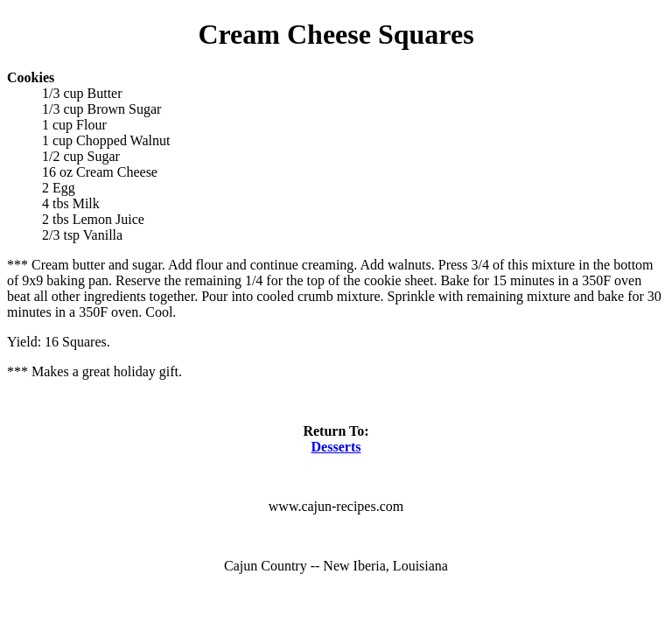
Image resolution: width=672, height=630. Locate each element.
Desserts (336, 447)
